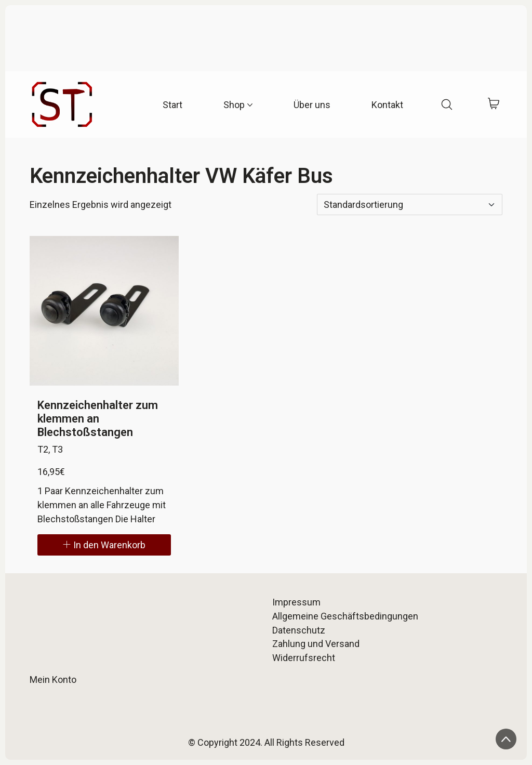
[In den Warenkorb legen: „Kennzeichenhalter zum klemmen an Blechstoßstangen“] (104, 545)
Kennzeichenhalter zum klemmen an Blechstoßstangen (98, 419)
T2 (43, 449)
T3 (57, 449)
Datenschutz (299, 630)
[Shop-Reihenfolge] (410, 205)
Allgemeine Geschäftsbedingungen (345, 616)
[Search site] (447, 104)
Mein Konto (53, 680)
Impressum (296, 602)
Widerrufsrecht (304, 658)
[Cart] (494, 105)
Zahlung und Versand (316, 644)
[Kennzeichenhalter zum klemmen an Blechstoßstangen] (104, 311)
